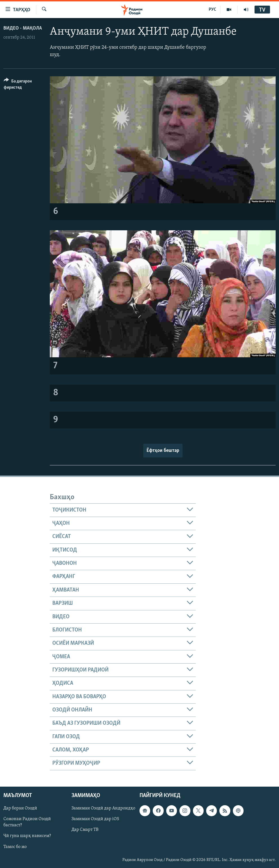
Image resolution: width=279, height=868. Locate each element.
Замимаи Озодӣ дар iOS (95, 819)
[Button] (23, 85)
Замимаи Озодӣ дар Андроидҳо (103, 808)
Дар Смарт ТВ (85, 830)
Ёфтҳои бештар (163, 451)
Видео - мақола (23, 28)
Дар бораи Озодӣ (20, 808)
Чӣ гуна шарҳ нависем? (27, 836)
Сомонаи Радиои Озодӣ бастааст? (27, 822)
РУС (212, 10)
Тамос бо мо (15, 847)
